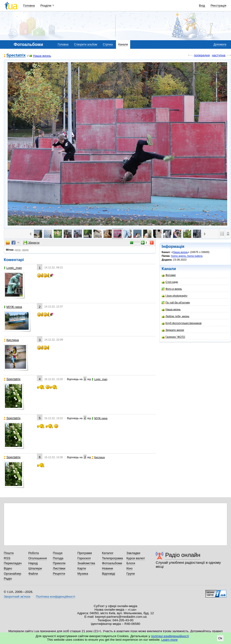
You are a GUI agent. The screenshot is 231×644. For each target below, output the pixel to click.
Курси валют (136, 558)
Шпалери (35, 568)
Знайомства (86, 563)
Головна (29, 6)
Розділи (46, 6)
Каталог (108, 553)
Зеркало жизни (173, 330)
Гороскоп (84, 558)
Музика (83, 574)
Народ (33, 563)
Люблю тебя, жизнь (175, 316)
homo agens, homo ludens (187, 256)
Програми (85, 553)
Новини (108, 568)
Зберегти (31, 243)
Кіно (129, 568)
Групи (131, 574)
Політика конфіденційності (56, 597)
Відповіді (109, 574)
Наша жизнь (40, 56)
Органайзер (12, 574)
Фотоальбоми (112, 563)
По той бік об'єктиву (176, 303)
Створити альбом (86, 44)
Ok (220, 638)
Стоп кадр (170, 282)
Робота (34, 553)
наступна (219, 55)
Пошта (9, 553)
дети (18, 250)
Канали (123, 44)
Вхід (202, 6)
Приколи (59, 563)
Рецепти (59, 574)
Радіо (8, 579)
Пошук (58, 553)
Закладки (133, 553)
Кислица (11, 340)
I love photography (175, 296)
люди (25, 250)
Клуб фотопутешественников (182, 323)
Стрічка (108, 44)
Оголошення (38, 558)
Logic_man (13, 268)
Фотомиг (169, 275)
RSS (7, 558)
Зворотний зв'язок (17, 597)
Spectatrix (16, 56)
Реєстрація (218, 6)
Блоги (131, 563)
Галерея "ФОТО (173, 337)
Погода (58, 558)
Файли (33, 574)
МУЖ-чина (13, 307)
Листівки (59, 568)
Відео (8, 568)
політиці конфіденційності (170, 636)
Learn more (170, 640)
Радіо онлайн (183, 555)
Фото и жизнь (172, 289)
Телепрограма (113, 558)
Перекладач (13, 563)
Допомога (220, 44)
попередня (202, 55)
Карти (82, 568)
